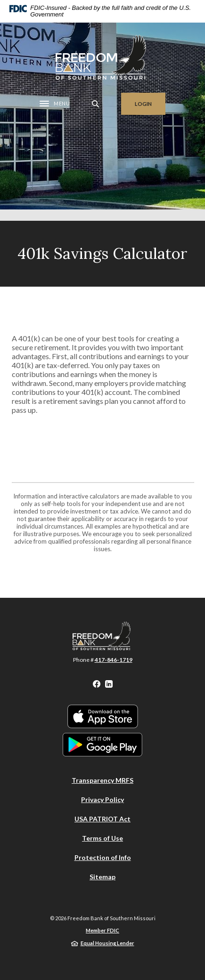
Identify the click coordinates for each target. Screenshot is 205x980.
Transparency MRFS (102, 780)
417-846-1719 (114, 660)
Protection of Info (103, 857)
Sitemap (102, 877)
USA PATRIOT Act (102, 819)
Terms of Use (102, 838)
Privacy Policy (102, 799)
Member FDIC (102, 930)
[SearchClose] (96, 104)
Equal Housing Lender (107, 943)
